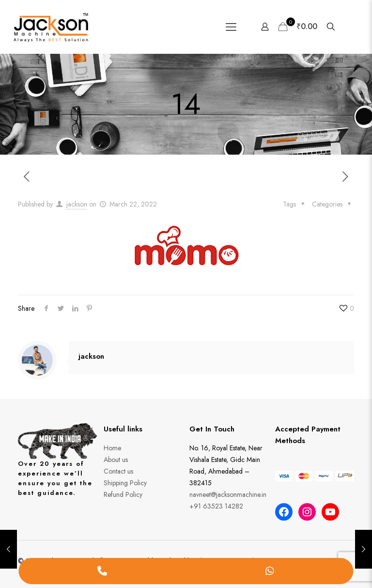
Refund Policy (123, 494)
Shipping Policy (125, 483)
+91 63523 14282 (216, 506)
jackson (77, 204)
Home (112, 448)
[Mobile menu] (231, 27)
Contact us (118, 471)
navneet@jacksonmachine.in (228, 494)
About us (116, 460)
